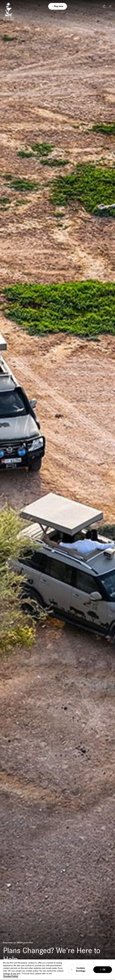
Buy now (59, 6)
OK (104, 973)
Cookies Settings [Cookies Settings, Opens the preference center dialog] (81, 973)
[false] (104, 6)
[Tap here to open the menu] (110, 6)
